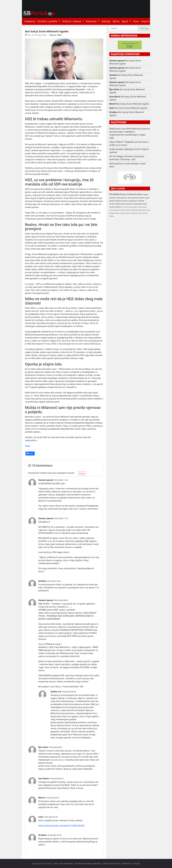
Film (123, 207)
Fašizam (118, 207)
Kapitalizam (133, 201)
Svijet (147, 198)
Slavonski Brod (133, 198)
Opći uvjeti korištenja (63, 863)
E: (47, 541)
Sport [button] (125, 21)
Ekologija (112, 213)
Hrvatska (114, 194)
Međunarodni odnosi (123, 204)
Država (123, 194)
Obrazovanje (146, 210)
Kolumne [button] (92, 21)
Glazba (140, 207)
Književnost (119, 201)
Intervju (106, 21)
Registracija (147, 21)
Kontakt (136, 863)
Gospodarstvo (122, 198)
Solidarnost (134, 213)
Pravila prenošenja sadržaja (88, 863)
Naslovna (30, 21)
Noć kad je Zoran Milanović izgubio (125, 62)
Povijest (145, 194)
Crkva (111, 210)
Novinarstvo (117, 210)
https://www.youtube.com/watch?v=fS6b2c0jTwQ (62, 825)
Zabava (117, 213)
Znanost (128, 213)
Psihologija (134, 210)
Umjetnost (123, 213)
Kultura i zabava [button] (72, 21)
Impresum (126, 863)
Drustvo (146, 213)
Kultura (142, 198)
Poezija (140, 210)
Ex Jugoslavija (137, 204)
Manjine (145, 207)
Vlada (145, 204)
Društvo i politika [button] (48, 21)
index (28, 446)
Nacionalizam (134, 207)
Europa (112, 207)
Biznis (116, 21)
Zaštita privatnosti (111, 863)
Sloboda (112, 216)
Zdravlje (123, 210)
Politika (130, 194)
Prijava (136, 21)
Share (30, 454)
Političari (113, 198)
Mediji (112, 201)
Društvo (138, 194)
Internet (141, 213)
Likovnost (128, 210)
